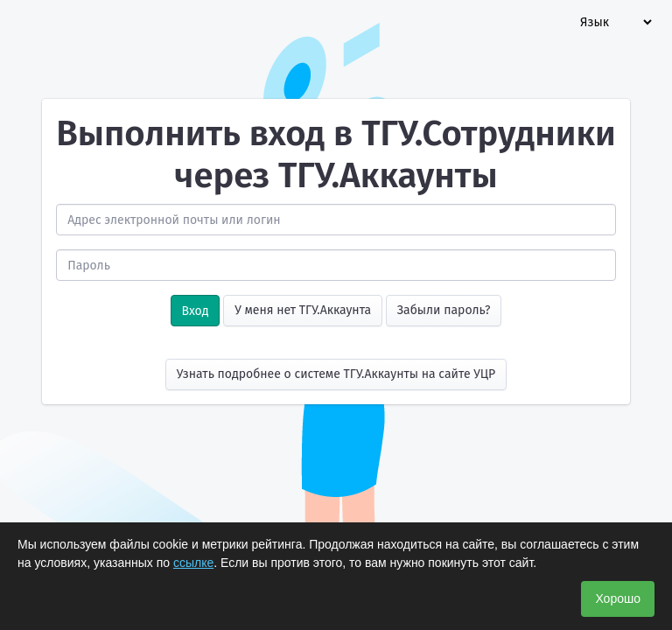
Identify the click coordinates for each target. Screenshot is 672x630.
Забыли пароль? (444, 310)
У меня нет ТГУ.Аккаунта (303, 310)
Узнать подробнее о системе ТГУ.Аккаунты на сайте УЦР (336, 374)
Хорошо (618, 598)
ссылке (193, 563)
